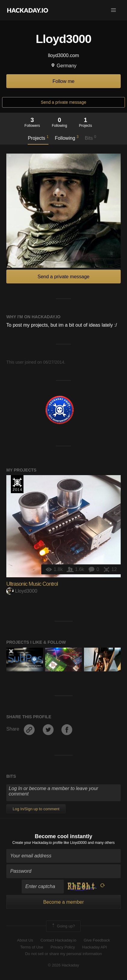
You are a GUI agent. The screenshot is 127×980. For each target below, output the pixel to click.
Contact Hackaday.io (59, 940)
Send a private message (64, 102)
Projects (38, 138)
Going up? (63, 926)
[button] (113, 10)
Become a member (63, 902)
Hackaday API (94, 947)
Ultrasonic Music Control (32, 584)
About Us (25, 940)
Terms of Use (32, 947)
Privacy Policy (63, 947)
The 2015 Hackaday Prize (11, 652)
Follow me (64, 81)
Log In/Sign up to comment (36, 809)
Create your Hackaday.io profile (37, 843)
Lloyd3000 (22, 591)
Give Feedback (97, 940)
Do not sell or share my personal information (63, 954)
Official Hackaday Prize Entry (17, 484)
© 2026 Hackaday (63, 965)
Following (67, 138)
